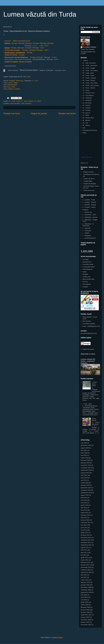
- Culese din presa (88, 179)
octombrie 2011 (86, 542)
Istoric (64, 70)
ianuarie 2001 (85, 622)
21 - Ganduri (87, 108)
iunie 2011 (84, 553)
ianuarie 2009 (85, 610)
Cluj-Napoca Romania (90, 130)
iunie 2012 (84, 528)
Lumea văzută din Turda (40, 14)
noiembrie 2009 (86, 590)
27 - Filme (86, 115)
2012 (25, 77)
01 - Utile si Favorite (89, 63)
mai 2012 (84, 530)
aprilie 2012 (84, 533)
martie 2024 (85, 483)
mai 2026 (84, 443)
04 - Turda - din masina (90, 71)
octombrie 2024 (86, 468)
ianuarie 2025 (85, 463)
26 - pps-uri (86, 113)
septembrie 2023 (86, 493)
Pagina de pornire (39, 114)
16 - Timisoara (87, 98)
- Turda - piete (87, 404)
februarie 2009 (85, 607)
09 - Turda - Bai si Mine (90, 83)
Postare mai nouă (11, 114)
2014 (29, 77)
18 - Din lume (87, 103)
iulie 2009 (84, 595)
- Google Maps (87, 181)
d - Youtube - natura (89, 207)
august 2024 (85, 473)
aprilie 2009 (84, 602)
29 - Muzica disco (88, 118)
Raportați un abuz (88, 354)
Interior (7, 48)
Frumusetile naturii (89, 267)
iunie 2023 (84, 500)
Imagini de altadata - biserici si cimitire (18, 62)
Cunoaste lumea (88, 264)
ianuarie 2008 (85, 612)
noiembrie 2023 (86, 490)
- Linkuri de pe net (88, 190)
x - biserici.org (87, 212)
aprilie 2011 (84, 557)
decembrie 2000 (86, 625)
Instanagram (87, 284)
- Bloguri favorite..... (89, 172)
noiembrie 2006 (86, 620)
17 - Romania (87, 100)
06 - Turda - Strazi (88, 75)
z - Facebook (87, 231)
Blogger (61, 638)
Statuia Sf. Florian (11, 55)
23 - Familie (86, 110)
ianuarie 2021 (85, 520)
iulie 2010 (84, 575)
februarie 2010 (85, 582)
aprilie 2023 (84, 505)
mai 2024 (84, 480)
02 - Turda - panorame (90, 65)
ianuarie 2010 (85, 585)
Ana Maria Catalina (90, 47)
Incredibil (85, 259)
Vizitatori (85, 287)
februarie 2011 (85, 562)
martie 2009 (85, 605)
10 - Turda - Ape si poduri (91, 85)
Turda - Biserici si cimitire (12, 89)
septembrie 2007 (86, 615)
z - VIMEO (86, 233)
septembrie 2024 (86, 470)
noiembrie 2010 (86, 570)
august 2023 (85, 495)
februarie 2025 (85, 460)
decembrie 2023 (86, 488)
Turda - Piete (11, 87)
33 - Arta (85, 123)
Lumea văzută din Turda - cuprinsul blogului (88, 361)
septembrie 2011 (86, 545)
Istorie (84, 272)
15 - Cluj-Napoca (88, 95)
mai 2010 (84, 577)
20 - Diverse (86, 105)
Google (15, 43)
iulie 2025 (84, 450)
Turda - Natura (94, 419)
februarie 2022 (85, 515)
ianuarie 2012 (85, 535)
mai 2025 (84, 455)
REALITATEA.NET (89, 279)
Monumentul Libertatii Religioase (16, 57)
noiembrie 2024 (86, 465)
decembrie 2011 (86, 538)
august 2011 (85, 547)
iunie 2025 (84, 453)
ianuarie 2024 (85, 485)
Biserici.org (20, 81)
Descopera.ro (87, 262)
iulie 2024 (84, 475)
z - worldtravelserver (89, 238)
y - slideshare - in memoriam (88, 225)
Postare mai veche (67, 114)
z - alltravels (86, 228)
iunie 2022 (84, 510)
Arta (84, 128)
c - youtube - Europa (89, 205)
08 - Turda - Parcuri (89, 80)
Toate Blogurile (87, 269)
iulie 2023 (84, 498)
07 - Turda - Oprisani (89, 78)
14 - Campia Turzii (88, 93)
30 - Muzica (86, 120)
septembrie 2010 (86, 572)
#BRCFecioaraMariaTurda (21, 41)
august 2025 (85, 448)
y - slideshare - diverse (90, 217)
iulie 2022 (84, 508)
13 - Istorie (38, 101)
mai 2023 (84, 503)
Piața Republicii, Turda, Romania (20, 103)
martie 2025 (85, 458)
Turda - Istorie (8, 83)
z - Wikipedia (87, 236)
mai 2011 (84, 555)
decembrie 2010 (86, 567)
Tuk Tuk (85, 282)
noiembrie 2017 (86, 523)
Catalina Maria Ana (86, 157)
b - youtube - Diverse (89, 202)
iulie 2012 (84, 525)
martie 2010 (85, 580)
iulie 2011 (84, 550)
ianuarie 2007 (85, 617)
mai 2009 (84, 600)
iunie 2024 (84, 478)
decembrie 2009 (86, 587)
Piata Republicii (12, 85)
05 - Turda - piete (14, 101)
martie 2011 (85, 560)
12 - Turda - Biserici (27, 101)
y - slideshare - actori (89, 215)
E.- (4, 35)
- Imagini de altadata (89, 184)
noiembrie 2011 (86, 540)
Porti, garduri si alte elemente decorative (18, 59)
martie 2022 (85, 513)
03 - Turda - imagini (89, 68)
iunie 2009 (84, 597)
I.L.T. (34, 46)
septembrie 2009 (86, 592)
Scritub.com (86, 277)
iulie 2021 (84, 518)
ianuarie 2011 (85, 565)
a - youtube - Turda (89, 200)
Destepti (85, 274)
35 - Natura (86, 125)
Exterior (8, 43)
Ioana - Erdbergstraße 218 (91, 326)
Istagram (85, 210)
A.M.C (42, 46)
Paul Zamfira (87, 321)
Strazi (84, 133)
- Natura (85, 60)
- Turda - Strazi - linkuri (95, 384)
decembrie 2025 (86, 445)
